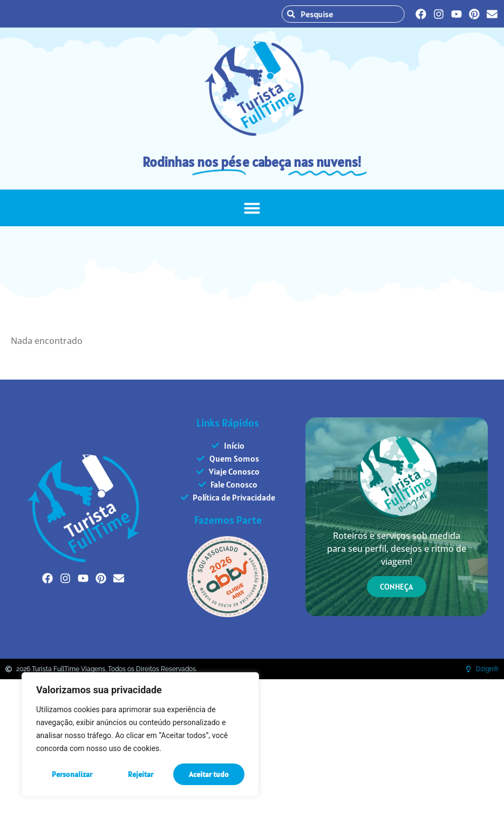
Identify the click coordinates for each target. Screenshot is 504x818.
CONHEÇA (397, 587)
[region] (140, 734)
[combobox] (349, 14)
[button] (252, 208)
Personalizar (72, 774)
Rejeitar (141, 774)
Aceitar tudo (209, 774)
